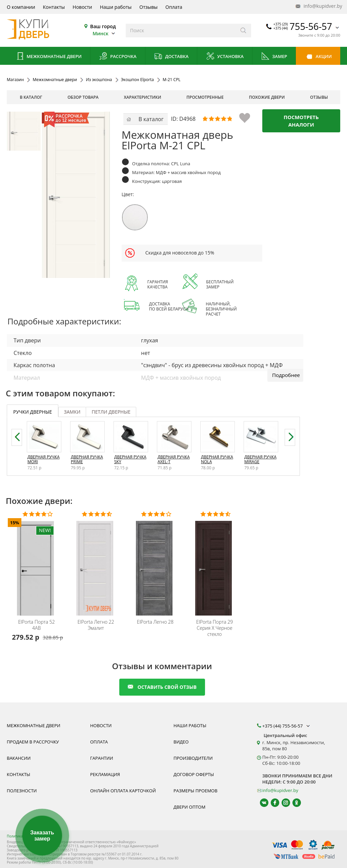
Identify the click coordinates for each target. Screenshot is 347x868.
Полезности (22, 791)
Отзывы (148, 7)
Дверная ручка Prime (87, 459)
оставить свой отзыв (162, 687)
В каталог (31, 97)
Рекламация (105, 774)
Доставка (171, 57)
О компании (21, 7)
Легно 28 (155, 622)
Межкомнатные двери (48, 57)
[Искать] (243, 31)
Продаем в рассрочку (33, 742)
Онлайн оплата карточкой (123, 791)
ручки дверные (33, 412)
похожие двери (267, 97)
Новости (82, 7)
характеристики (143, 97)
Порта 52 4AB (36, 625)
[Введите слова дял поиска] (181, 31)
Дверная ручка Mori (44, 459)
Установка (225, 57)
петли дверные (111, 412)
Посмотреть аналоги (301, 121)
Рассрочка (118, 57)
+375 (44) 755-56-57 (287, 726)
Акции (318, 57)
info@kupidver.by (318, 6)
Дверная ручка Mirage (260, 459)
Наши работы (116, 7)
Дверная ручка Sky (130, 459)
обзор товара (83, 97)
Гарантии (102, 758)
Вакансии (19, 758)
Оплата (174, 7)
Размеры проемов (196, 791)
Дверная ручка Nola (217, 459)
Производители (193, 758)
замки (72, 412)
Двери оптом (189, 807)
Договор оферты (194, 774)
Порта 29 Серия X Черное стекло (215, 628)
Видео (181, 742)
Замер (274, 57)
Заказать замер (42, 836)
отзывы (319, 97)
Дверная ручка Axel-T (174, 459)
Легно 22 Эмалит (96, 625)
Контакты (54, 7)
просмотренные (205, 97)
